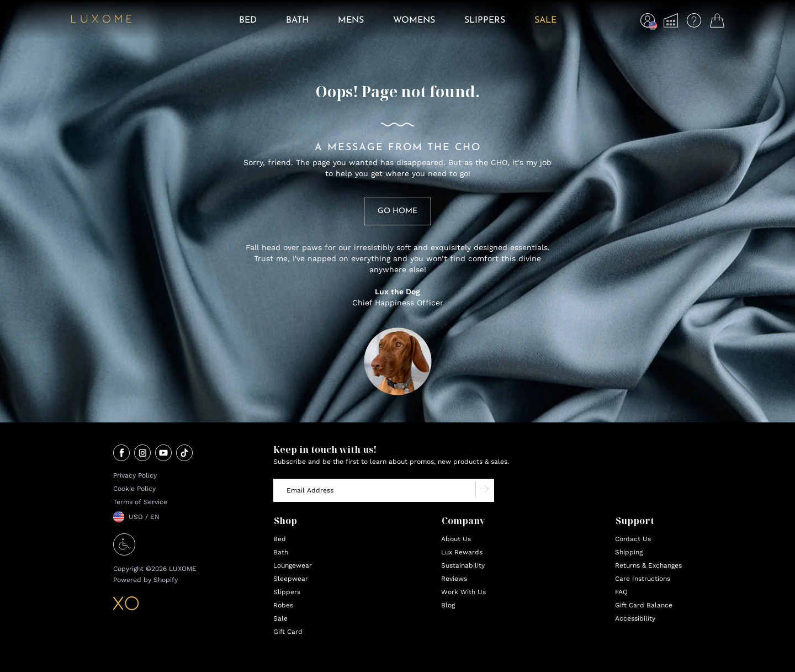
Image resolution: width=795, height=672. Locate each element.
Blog (448, 605)
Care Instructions (643, 579)
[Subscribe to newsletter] (485, 490)
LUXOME (183, 569)
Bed (280, 539)
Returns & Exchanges (648, 565)
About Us (456, 539)
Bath (281, 552)
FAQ (621, 592)
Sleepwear (291, 579)
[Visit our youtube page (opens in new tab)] (163, 454)
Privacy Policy (135, 475)
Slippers (287, 592)
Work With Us (463, 592)
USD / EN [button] (144, 517)
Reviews (454, 579)
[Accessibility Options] (124, 552)
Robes (283, 605)
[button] (648, 23)
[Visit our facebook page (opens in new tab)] (121, 454)
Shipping (629, 552)
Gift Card (288, 632)
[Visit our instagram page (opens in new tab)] (142, 454)
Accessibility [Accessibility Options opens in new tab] (635, 618)
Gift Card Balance (644, 605)
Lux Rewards (462, 552)
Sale (280, 618)
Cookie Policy (134, 489)
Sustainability (463, 565)
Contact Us (633, 539)
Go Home (397, 211)
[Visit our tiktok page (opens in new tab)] (184, 454)
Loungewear (293, 565)
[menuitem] (248, 28)
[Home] (101, 20)
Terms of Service (140, 502)
